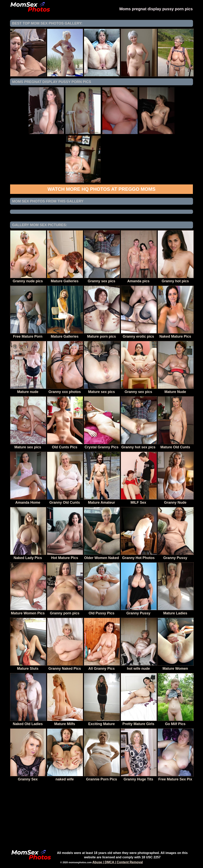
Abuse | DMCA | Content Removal (118, 862)
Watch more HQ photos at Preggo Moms (101, 189)
